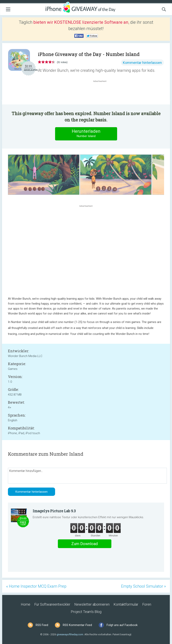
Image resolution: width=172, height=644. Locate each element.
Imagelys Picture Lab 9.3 (54, 511)
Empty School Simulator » (143, 586)
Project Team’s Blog (86, 612)
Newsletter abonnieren (92, 604)
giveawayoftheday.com (70, 634)
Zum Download (85, 544)
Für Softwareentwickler (52, 604)
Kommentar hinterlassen (142, 63)
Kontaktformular (126, 604)
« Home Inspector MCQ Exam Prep (36, 586)
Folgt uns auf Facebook (122, 625)
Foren (147, 604)
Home (26, 604)
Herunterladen (86, 134)
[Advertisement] (102, 93)
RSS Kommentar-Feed (77, 625)
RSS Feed (42, 625)
